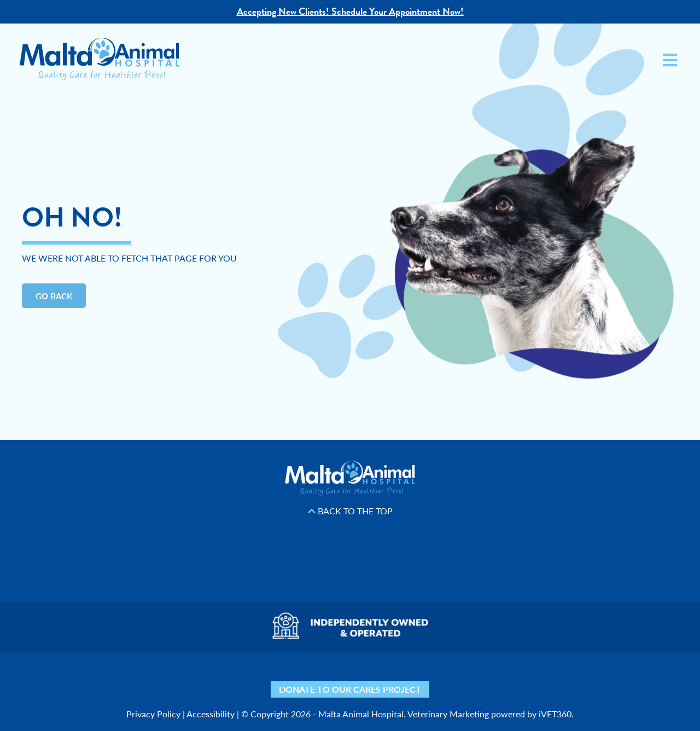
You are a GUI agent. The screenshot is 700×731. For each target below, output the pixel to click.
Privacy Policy (153, 714)
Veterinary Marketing (448, 714)
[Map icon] (444, 679)
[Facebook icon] (256, 679)
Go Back (54, 296)
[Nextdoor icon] (196, 679)
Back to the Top (350, 511)
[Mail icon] (474, 679)
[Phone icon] (504, 679)
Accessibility (211, 714)
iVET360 (555, 714)
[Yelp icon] (226, 679)
